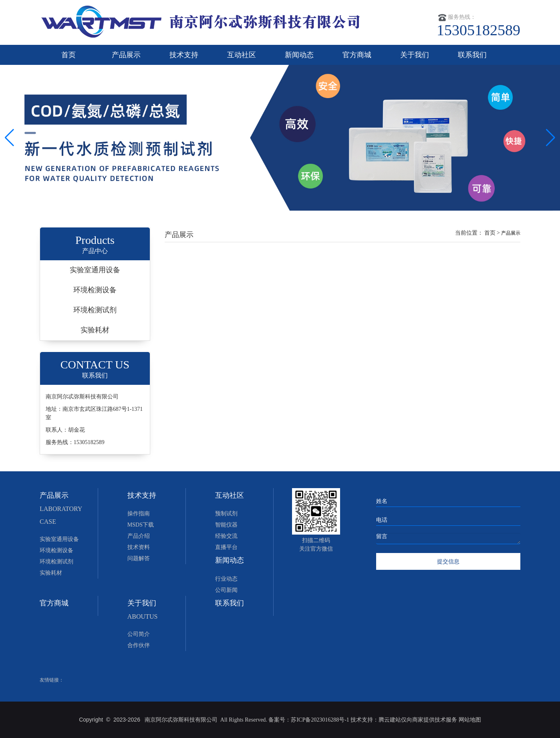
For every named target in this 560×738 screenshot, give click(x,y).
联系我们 (472, 55)
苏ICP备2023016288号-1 (320, 720)
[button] (551, 138)
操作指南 (139, 514)
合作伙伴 (139, 645)
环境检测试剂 (95, 310)
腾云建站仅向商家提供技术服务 (419, 720)
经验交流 (226, 536)
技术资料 (139, 547)
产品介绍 (139, 536)
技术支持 (184, 55)
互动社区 (242, 55)
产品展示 (126, 55)
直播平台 (226, 547)
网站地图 (470, 720)
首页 (68, 55)
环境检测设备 (95, 290)
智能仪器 (226, 525)
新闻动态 (299, 55)
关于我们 (415, 55)
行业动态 (226, 579)
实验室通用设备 (95, 270)
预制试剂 (226, 514)
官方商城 (357, 55)
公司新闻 (226, 590)
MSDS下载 (141, 525)
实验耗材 (95, 330)
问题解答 (139, 558)
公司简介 (139, 634)
